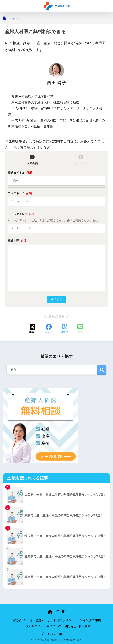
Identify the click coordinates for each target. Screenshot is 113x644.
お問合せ (70, 626)
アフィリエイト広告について (42, 626)
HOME (56, 612)
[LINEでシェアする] (80, 329)
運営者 (17, 620)
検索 (102, 370)
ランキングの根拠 (89, 620)
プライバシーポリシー (56, 634)
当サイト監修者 (34, 620)
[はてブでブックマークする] (64, 329)
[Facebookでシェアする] (49, 329)
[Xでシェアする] (33, 329)
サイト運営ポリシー (61, 620)
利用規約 (85, 626)
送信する (58, 299)
